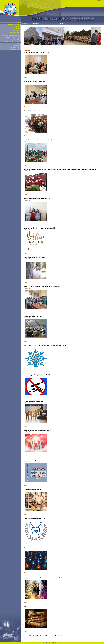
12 (43, 635)
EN (99, 1)
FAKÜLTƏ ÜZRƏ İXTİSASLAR (11, 36)
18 (57, 635)
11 (41, 635)
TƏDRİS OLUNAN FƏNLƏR (12, 38)
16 (52, 635)
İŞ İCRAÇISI (16, 30)
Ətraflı (26, 78)
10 (39, 635)
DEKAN (17, 23)
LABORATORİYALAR (54, 23)
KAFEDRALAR (44, 23)
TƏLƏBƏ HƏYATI (15, 34)
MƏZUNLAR (16, 44)
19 (59, 635)
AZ (97, 1)
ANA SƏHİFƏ (25, 23)
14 (48, 635)
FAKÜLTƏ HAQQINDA (35, 23)
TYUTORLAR (16, 26)
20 (61, 635)
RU (101, 1)
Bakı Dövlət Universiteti (53, 643)
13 (45, 635)
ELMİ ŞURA (16, 28)
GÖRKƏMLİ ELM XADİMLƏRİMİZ (10, 42)
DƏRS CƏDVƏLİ (15, 32)
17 (54, 635)
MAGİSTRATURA (15, 49)
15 (50, 635)
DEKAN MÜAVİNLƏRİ (13, 24)
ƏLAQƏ (62, 23)
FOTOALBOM (15, 40)
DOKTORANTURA (14, 47)
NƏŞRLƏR (16, 45)
